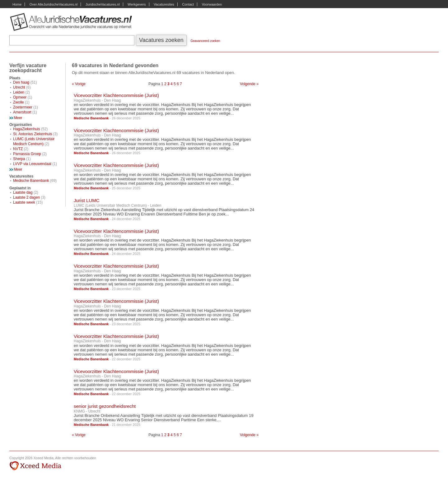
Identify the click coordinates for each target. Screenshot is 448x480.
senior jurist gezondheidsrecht (105, 406)
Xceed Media (35, 466)
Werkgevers (137, 4)
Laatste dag (23, 192)
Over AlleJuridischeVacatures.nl (54, 4)
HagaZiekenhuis (27, 129)
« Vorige (79, 84)
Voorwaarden (212, 4)
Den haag (21, 82)
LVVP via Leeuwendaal (32, 164)
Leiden (19, 92)
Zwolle (19, 102)
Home (17, 4)
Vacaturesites (164, 4)
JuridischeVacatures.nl (103, 4)
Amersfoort (22, 112)
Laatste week (24, 202)
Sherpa (19, 159)
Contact (188, 4)
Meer (18, 118)
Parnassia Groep (27, 154)
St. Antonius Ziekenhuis (33, 134)
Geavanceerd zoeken (205, 41)
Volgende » (249, 84)
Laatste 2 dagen (26, 197)
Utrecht (19, 87)
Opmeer (20, 97)
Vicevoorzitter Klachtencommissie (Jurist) (116, 95)
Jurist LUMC (87, 200)
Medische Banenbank (31, 181)
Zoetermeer (23, 107)
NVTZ (18, 149)
